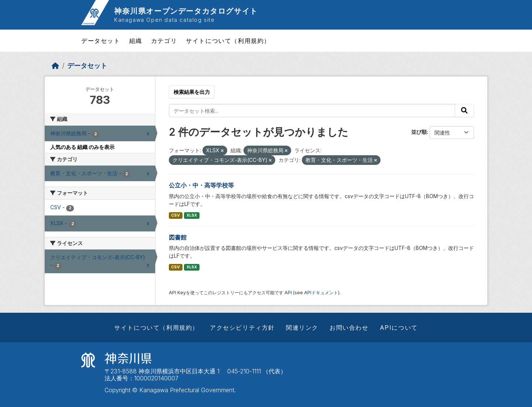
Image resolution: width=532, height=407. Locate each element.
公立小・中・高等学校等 (201, 185)
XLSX (192, 215)
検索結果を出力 (192, 92)
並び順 (419, 132)
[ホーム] (55, 66)
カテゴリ (164, 41)
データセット (101, 41)
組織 (136, 41)
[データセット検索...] (312, 111)
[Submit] (464, 111)
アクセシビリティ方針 (242, 328)
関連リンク (302, 328)
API (288, 293)
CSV (175, 215)
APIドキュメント (321, 293)
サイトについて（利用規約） (228, 41)
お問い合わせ (349, 328)
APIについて (399, 328)
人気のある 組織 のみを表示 (82, 147)
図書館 (178, 237)
